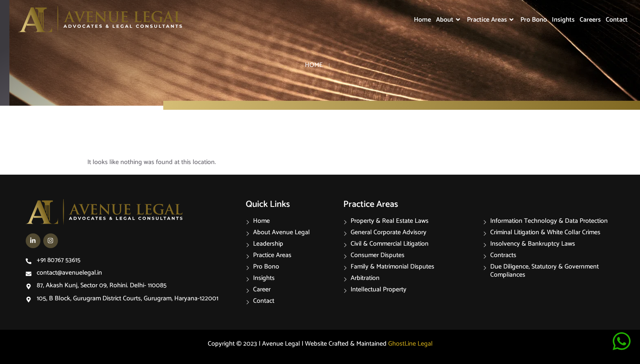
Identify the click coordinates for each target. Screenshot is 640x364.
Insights (563, 20)
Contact (617, 20)
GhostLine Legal (410, 344)
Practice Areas (491, 20)
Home (422, 20)
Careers (590, 20)
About (449, 20)
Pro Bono (534, 20)
